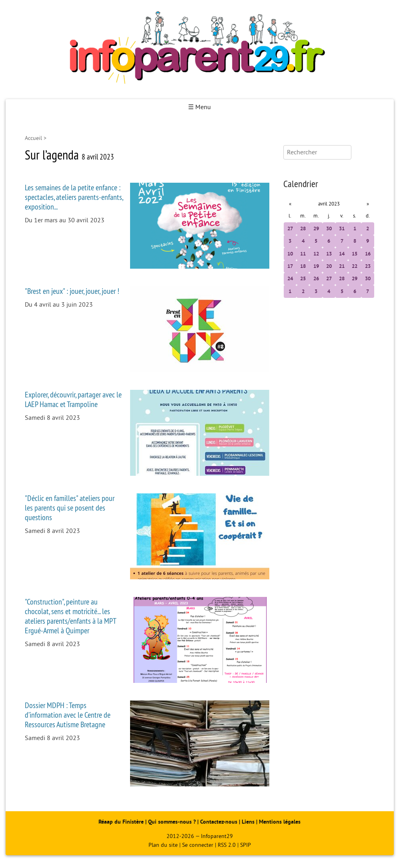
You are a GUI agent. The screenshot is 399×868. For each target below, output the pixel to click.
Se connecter (198, 845)
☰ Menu (199, 107)
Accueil (33, 138)
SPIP (246, 845)
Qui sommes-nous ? (173, 822)
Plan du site (163, 845)
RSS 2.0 (227, 845)
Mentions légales (280, 822)
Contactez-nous (219, 822)
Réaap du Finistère (121, 822)
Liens (248, 822)
